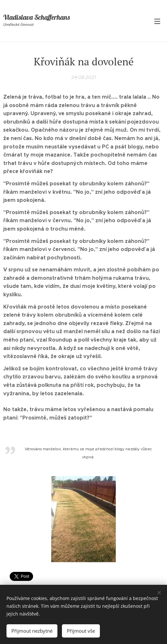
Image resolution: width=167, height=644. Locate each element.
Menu (157, 21)
